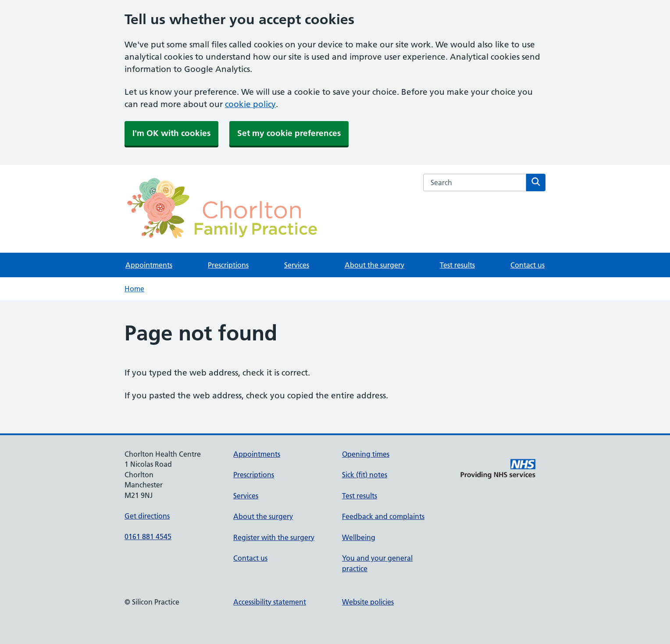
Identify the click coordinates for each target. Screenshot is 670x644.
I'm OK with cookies (171, 133)
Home (134, 289)
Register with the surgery (274, 537)
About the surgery (374, 265)
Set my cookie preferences (289, 133)
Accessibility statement (270, 602)
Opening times (366, 454)
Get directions (147, 516)
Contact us (527, 265)
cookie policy (250, 104)
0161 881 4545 (148, 537)
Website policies (368, 602)
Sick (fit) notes (365, 475)
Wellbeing (359, 537)
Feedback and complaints (383, 516)
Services (297, 265)
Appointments (149, 265)
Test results (457, 265)
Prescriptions (228, 265)
